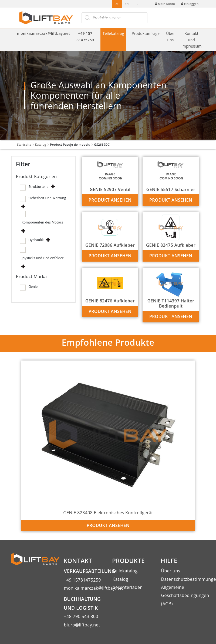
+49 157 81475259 (85, 36)
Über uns (171, 36)
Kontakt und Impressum (192, 40)
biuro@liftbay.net (82, 625)
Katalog (41, 144)
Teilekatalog (113, 33)
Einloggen (190, 4)
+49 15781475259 (82, 580)
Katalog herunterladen (128, 583)
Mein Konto (165, 4)
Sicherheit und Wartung (47, 198)
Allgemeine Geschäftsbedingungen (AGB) (183, 595)
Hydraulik (36, 240)
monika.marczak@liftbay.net (43, 33)
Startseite (24, 144)
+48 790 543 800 (81, 616)
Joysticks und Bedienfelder (43, 258)
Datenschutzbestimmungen (183, 579)
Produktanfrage (146, 33)
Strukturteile (38, 187)
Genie (33, 287)
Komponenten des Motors (42, 222)
